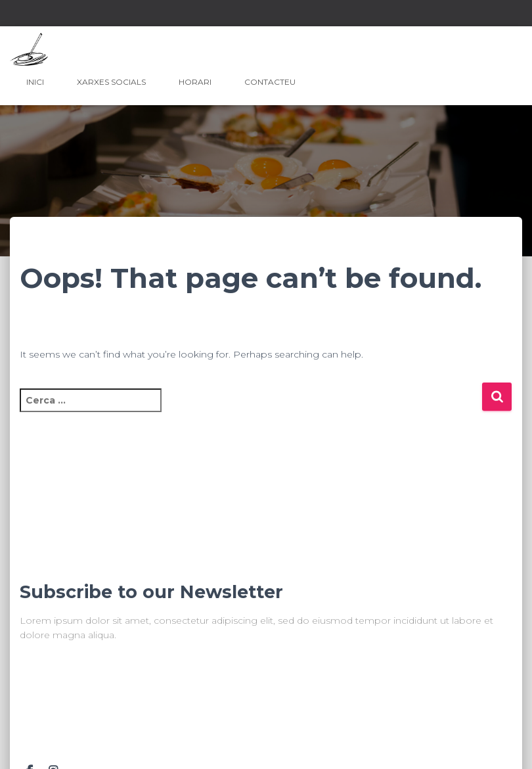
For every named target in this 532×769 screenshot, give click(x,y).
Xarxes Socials (111, 82)
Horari (195, 82)
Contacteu (270, 82)
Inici (35, 82)
